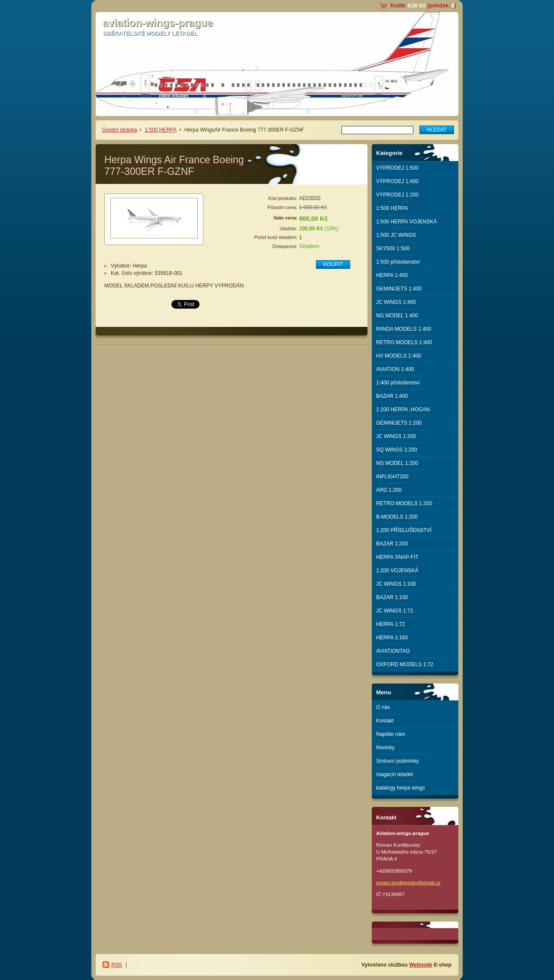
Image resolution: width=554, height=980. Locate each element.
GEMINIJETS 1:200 (399, 423)
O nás (383, 707)
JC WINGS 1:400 (396, 302)
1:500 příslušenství (398, 262)
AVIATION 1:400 (395, 369)
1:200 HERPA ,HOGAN (403, 409)
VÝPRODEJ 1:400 (397, 181)
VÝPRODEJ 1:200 (397, 195)
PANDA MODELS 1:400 (404, 329)
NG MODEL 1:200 (397, 463)
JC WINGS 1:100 (396, 584)
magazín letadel (395, 774)
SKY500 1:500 (393, 248)
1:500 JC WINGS (396, 235)
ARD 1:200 (389, 490)
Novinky (385, 748)
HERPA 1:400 (392, 275)
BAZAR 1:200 (392, 544)
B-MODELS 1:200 (397, 517)
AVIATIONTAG (393, 651)
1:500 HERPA (161, 130)
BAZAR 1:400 (392, 396)
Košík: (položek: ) (423, 6)
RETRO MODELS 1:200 (404, 503)
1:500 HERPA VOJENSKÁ (407, 222)
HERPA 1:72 (390, 624)
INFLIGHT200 (392, 477)
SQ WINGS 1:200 (397, 450)
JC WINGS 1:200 (396, 436)
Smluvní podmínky (398, 761)
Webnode (421, 965)
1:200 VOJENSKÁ (397, 571)
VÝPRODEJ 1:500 (397, 168)
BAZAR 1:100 (392, 597)
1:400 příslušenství (398, 383)
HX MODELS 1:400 (399, 356)
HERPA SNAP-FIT (397, 557)
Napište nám (391, 734)
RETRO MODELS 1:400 (404, 342)
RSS (117, 965)
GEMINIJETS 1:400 (399, 289)
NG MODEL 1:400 (397, 316)
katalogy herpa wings (401, 788)
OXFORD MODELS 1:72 (405, 664)
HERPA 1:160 (392, 638)
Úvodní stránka (120, 130)
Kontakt (385, 721)
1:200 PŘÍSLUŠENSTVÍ (404, 530)
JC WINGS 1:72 (395, 611)
